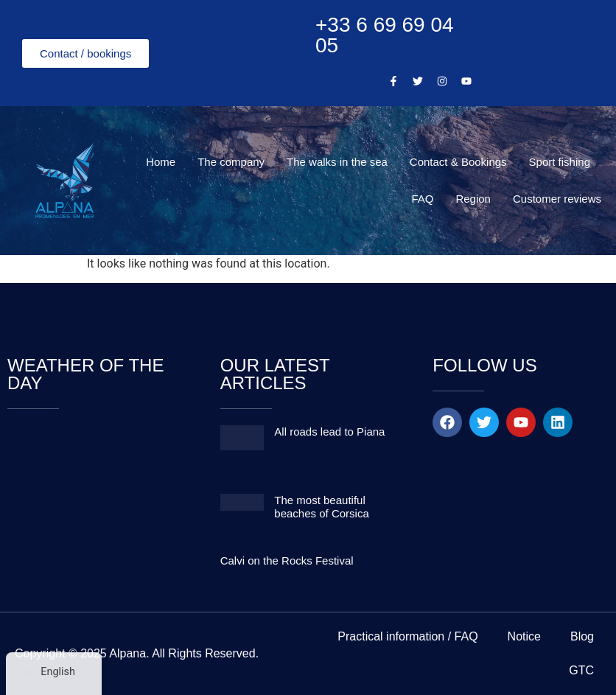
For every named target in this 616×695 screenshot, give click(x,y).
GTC (581, 670)
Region (473, 199)
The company (231, 162)
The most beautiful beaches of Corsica (321, 507)
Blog (582, 636)
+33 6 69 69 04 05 (385, 35)
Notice (524, 636)
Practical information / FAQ (407, 636)
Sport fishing (560, 162)
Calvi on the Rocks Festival (287, 560)
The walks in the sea (337, 162)
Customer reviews (557, 199)
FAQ (422, 199)
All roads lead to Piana (329, 432)
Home (161, 162)
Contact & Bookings (458, 162)
